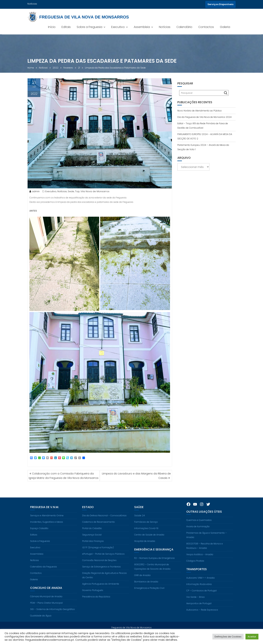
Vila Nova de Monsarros (95, 192)
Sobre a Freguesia (89, 27)
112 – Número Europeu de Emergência (154, 566)
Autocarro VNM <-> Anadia (200, 585)
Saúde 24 (140, 523)
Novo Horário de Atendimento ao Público (200, 111)
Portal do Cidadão (92, 536)
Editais (66, 27)
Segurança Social (92, 542)
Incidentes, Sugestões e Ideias (47, 530)
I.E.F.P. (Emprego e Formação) (98, 555)
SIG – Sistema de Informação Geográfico (53, 617)
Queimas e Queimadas (199, 528)
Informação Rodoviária (199, 592)
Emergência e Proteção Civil (149, 595)
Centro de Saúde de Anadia (149, 542)
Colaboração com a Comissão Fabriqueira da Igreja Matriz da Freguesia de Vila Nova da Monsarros (64, 476)
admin (35, 192)
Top (77, 192)
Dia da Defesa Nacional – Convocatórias (104, 523)
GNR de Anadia (142, 583)
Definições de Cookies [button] (228, 637)
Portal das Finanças (93, 549)
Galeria (225, 27)
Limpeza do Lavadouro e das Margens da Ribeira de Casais (136, 476)
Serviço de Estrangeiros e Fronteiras (101, 574)
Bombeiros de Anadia (146, 589)
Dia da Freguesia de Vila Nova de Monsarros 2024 (204, 117)
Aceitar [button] (252, 637)
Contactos (206, 27)
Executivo (118, 27)
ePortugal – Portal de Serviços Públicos (103, 562)
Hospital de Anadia (145, 549)
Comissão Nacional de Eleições (99, 568)
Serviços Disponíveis (220, 4)
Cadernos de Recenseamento (99, 530)
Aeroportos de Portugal (199, 611)
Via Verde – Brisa (195, 604)
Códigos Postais (195, 568)
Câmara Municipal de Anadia (46, 604)
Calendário (184, 27)
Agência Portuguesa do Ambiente (101, 591)
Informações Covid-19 (146, 536)
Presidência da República (96, 604)
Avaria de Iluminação (198, 534)
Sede (71, 192)
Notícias (165, 27)
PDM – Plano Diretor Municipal (46, 610)
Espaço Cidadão (39, 536)
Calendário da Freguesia (43, 574)
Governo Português (93, 598)
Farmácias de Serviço (146, 530)
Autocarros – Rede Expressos (202, 617)
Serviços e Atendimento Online (47, 523)
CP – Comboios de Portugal (201, 598)
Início (52, 27)
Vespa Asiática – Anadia (200, 562)
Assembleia (142, 27)
